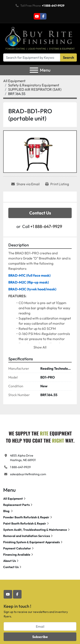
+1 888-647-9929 (53, 6)
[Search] (32, 57)
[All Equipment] (14, 81)
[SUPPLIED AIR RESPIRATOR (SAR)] (35, 89)
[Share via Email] (25, 184)
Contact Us (40, 213)
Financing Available (17, 555)
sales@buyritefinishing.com (28, 474)
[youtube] (37, 16)
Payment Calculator (17, 548)
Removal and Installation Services (27, 536)
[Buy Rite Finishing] (40, 436)
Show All (40, 347)
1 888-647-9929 (20, 467)
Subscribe (40, 637)
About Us (9, 561)
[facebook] (43, 16)
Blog (7, 511)
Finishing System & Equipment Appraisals (31, 542)
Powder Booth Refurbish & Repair (26, 517)
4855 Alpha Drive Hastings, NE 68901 (23, 458)
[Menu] (34, 70)
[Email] (40, 626)
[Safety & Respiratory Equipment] (34, 85)
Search (68, 57)
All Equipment (13, 499)
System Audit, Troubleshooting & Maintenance (35, 530)
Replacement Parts (16, 505)
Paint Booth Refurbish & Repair (25, 523)
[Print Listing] (57, 184)
